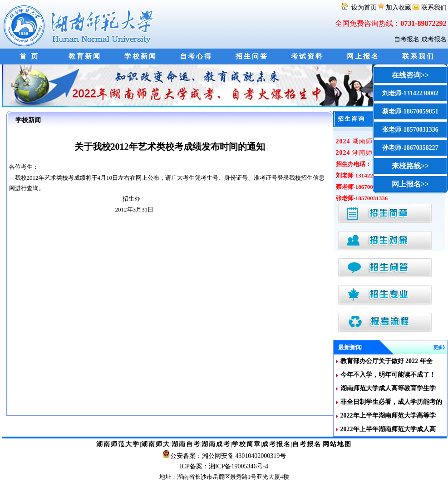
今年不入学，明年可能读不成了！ (388, 375)
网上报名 (363, 56)
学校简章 (246, 444)
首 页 (29, 56)
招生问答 (252, 56)
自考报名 (407, 39)
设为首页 (359, 7)
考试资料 (307, 56)
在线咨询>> (410, 75)
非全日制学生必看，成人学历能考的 (391, 402)
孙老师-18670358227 (410, 148)
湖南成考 (216, 444)
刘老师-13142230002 (410, 93)
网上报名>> (410, 184)
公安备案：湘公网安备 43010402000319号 (228, 456)
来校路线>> (410, 166)
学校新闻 (141, 56)
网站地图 (337, 444)
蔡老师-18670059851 (410, 111)
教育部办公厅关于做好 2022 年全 (386, 361)
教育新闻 (85, 56)
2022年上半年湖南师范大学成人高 (388, 429)
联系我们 (430, 7)
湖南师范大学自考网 (80, 24)
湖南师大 (156, 444)
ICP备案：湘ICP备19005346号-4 (224, 466)
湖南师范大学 (118, 444)
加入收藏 (395, 7)
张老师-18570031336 (410, 130)
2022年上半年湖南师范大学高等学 (388, 416)
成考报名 (434, 39)
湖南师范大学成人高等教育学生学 (388, 388)
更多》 (440, 347)
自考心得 (196, 56)
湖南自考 (186, 444)
